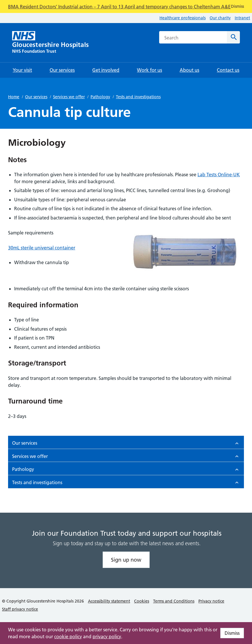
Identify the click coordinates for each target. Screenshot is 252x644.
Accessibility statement (109, 601)
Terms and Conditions (174, 601)
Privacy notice (211, 601)
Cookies (142, 601)
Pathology (100, 97)
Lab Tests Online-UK (219, 175)
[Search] (233, 37)
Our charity (220, 18)
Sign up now (126, 560)
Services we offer (69, 97)
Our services (36, 97)
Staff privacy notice (20, 609)
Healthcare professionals (183, 18)
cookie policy (68, 637)
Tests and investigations (138, 97)
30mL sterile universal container (42, 248)
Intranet (242, 18)
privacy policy (107, 637)
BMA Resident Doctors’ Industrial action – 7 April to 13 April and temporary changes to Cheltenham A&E (119, 7)
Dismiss (232, 633)
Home (14, 97)
